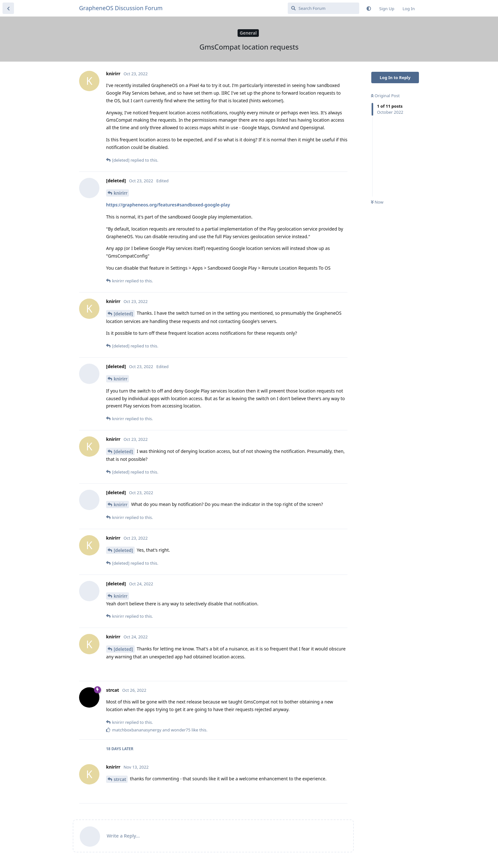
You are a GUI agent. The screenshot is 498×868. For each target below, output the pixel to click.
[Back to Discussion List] (8, 8)
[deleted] (123, 314)
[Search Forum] (323, 8)
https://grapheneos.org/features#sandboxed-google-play (168, 205)
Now (377, 202)
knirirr (121, 193)
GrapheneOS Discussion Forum (121, 8)
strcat (120, 779)
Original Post (385, 96)
